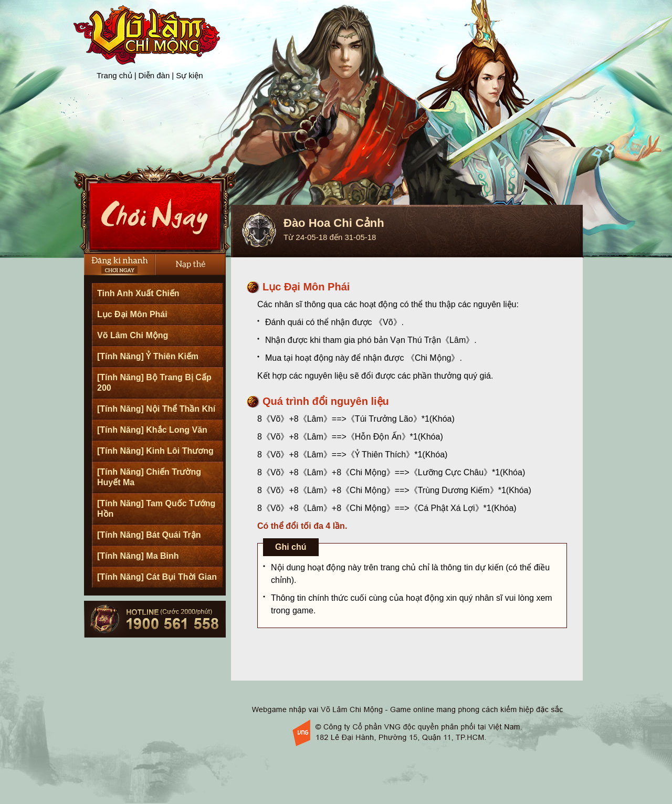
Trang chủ (114, 75)
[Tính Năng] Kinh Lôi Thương (155, 451)
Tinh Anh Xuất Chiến (138, 293)
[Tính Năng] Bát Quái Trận (149, 535)
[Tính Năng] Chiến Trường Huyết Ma (149, 477)
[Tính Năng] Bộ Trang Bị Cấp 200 (154, 383)
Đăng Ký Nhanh (119, 265)
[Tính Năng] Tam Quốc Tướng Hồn (156, 509)
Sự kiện (189, 75)
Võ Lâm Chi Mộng (133, 335)
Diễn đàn (154, 75)
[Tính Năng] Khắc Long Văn (152, 430)
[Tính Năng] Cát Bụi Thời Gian (157, 577)
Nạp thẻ (190, 265)
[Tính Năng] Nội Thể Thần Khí (156, 409)
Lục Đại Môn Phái (132, 314)
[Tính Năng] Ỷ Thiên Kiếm (148, 356)
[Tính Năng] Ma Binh (138, 556)
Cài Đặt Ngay (155, 210)
